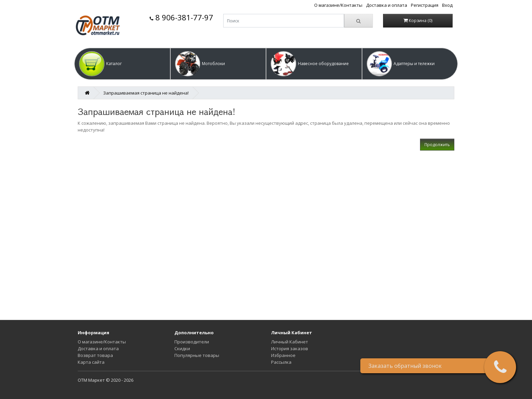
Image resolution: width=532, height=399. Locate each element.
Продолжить (437, 145)
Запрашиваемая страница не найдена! (146, 93)
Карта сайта (91, 362)
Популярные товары (197, 355)
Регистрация (425, 5)
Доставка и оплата (387, 5)
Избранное (283, 355)
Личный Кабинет (290, 342)
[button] (122, 64)
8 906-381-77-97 (181, 17)
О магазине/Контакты (338, 5)
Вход (447, 5)
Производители (192, 342)
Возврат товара (95, 355)
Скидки (182, 348)
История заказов (290, 348)
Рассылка (281, 362)
